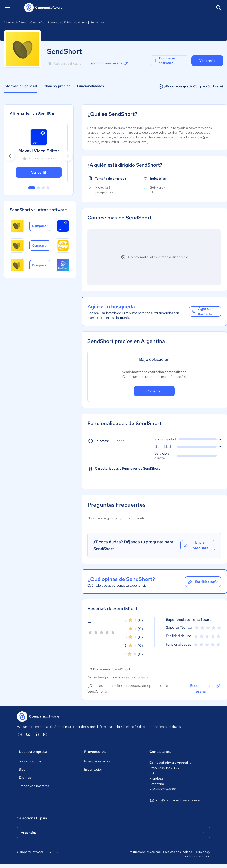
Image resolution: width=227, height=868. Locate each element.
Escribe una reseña (206, 688)
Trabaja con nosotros (34, 786)
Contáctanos (160, 752)
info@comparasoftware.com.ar (175, 800)
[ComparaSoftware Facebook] (37, 734)
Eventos (25, 778)
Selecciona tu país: (32, 818)
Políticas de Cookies (177, 852)
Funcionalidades (90, 86)
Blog (22, 769)
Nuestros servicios (97, 761)
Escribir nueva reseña (109, 63)
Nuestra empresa (33, 752)
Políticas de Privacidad (145, 852)
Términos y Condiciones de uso (196, 854)
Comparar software (164, 61)
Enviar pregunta (196, 545)
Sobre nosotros (30, 761)
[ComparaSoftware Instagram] (45, 734)
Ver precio (207, 61)
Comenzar (154, 391)
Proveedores (95, 752)
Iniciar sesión (93, 769)
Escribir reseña (203, 582)
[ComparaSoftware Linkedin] (20, 734)
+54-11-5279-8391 (163, 789)
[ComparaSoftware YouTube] (28, 734)
